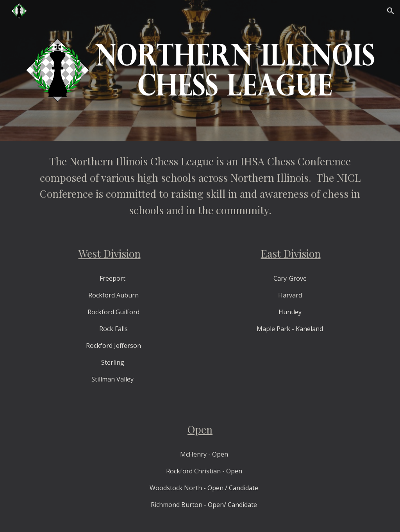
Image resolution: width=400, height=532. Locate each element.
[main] (200, 186)
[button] (391, 11)
